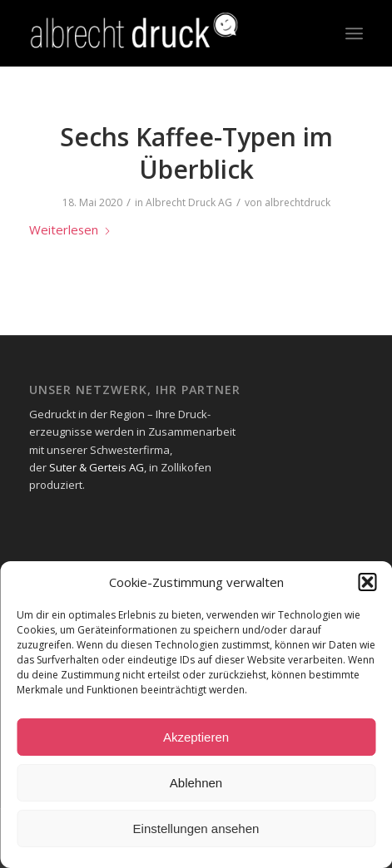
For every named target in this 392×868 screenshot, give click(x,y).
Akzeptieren (196, 737)
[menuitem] (354, 33)
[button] (367, 582)
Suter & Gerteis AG (97, 467)
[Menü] (354, 33)
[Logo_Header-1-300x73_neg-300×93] (162, 33)
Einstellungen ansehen (196, 829)
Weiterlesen (70, 229)
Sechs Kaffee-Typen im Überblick (196, 153)
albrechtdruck (298, 202)
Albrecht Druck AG (189, 202)
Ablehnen (196, 783)
